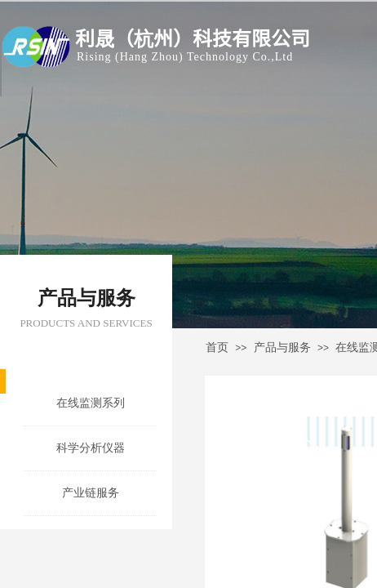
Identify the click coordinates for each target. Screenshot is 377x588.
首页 (217, 347)
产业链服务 (91, 493)
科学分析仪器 (91, 448)
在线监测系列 (91, 403)
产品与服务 (282, 347)
